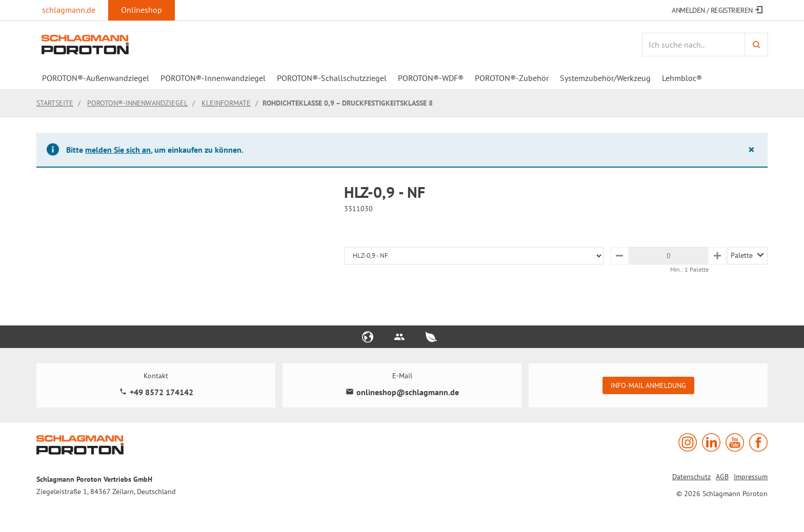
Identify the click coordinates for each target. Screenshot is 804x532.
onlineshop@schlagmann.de (402, 392)
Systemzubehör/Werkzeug (605, 78)
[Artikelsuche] (693, 45)
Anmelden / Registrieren (717, 10)
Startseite (55, 103)
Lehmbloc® (682, 78)
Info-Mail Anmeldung (648, 385)
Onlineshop (142, 10)
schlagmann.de (69, 10)
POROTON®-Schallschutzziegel (332, 78)
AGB (722, 477)
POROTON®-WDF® (431, 78)
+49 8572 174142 (156, 392)
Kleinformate (226, 103)
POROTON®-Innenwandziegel (213, 78)
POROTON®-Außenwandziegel (96, 78)
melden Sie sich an (118, 150)
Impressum (751, 477)
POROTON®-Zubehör (512, 78)
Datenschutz (691, 477)
